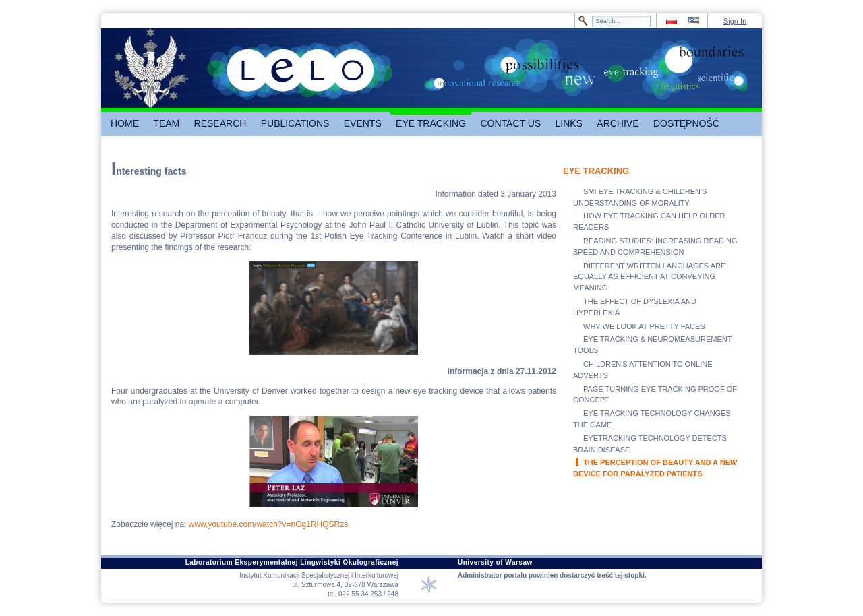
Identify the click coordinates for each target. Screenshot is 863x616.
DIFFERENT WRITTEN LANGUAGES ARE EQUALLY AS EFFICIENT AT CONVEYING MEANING (649, 277)
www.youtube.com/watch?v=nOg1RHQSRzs (268, 524)
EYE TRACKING (596, 171)
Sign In (735, 21)
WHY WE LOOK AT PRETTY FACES (644, 326)
